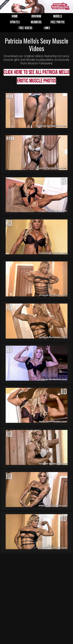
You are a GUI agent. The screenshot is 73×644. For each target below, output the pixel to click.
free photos (58, 22)
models (58, 16)
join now (36, 16)
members (36, 22)
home (15, 16)
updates (15, 22)
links (47, 28)
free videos (25, 28)
